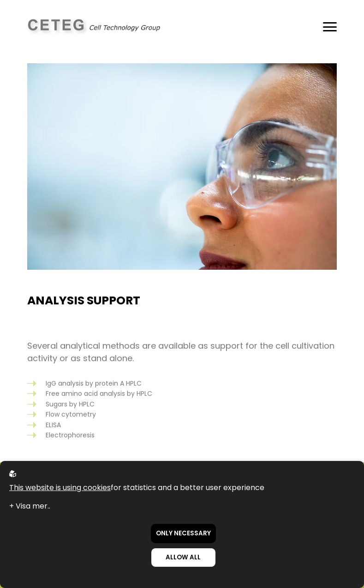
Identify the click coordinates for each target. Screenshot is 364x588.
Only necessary (183, 533)
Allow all (183, 557)
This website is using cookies (60, 488)
